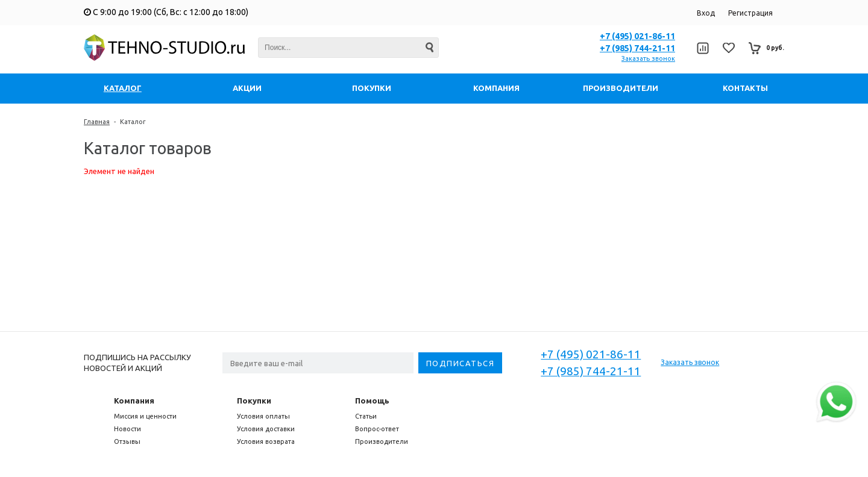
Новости (127, 429)
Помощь (372, 401)
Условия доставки (266, 429)
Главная (97, 122)
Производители (382, 441)
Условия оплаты (263, 416)
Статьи (366, 416)
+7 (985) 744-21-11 (637, 48)
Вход (706, 13)
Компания (134, 401)
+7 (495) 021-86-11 (637, 36)
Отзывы (127, 441)
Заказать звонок (648, 58)
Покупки (254, 401)
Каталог (133, 122)
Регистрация (750, 13)
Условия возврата (266, 441)
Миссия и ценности (145, 416)
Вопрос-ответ (377, 429)
